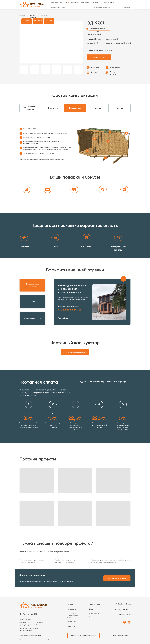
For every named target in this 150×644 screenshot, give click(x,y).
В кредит (95, 72)
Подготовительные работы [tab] (31, 108)
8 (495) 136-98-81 (108, 3)
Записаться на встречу (117, 578)
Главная (22, 16)
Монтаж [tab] (119, 108)
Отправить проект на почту (99, 30)
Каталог (71, 604)
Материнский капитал (115, 73)
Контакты (71, 626)
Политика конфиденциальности (30, 636)
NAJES (128, 636)
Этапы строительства (74, 615)
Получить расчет (99, 57)
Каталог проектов (33, 17)
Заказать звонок (125, 614)
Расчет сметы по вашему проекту (84, 636)
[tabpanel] (75, 142)
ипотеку (107, 7)
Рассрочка (87, 246)
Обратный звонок (127, 8)
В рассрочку (115, 67)
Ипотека (24, 246)
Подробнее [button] (63, 318)
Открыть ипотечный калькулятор (75, 352)
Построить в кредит (99, 7)
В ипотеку (95, 67)
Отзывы (70, 617)
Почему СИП (72, 621)
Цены (91, 609)
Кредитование (94, 613)
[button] (63, 320)
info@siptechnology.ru (123, 604)
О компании (72, 609)
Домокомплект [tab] (75, 108)
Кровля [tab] (97, 108)
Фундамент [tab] (53, 108)
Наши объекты (95, 604)
